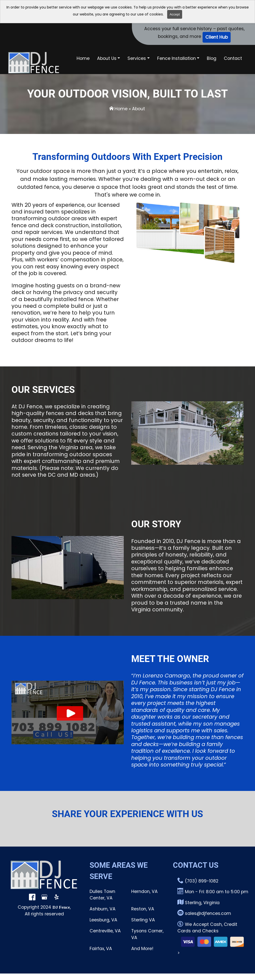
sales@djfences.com (204, 913)
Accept (175, 14)
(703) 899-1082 (198, 881)
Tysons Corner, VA (147, 934)
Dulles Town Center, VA (102, 895)
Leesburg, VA (103, 920)
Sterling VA (143, 920)
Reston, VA (143, 909)
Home (121, 109)
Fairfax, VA (101, 949)
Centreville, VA (105, 931)
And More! (142, 949)
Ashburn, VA (103, 909)
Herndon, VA (144, 891)
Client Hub (217, 37)
